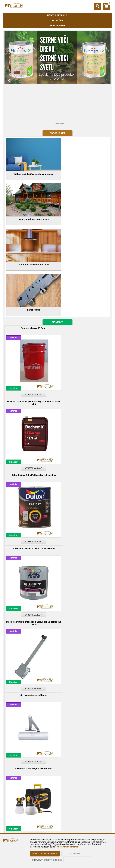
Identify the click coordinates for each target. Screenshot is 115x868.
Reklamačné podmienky (57, 820)
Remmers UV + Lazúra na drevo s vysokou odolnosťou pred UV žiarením (84, 655)
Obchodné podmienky (57, 811)
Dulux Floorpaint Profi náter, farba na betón (84, 306)
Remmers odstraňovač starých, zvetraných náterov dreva (31, 655)
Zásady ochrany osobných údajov (57, 815)
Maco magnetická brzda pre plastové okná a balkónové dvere (31, 375)
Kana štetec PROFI (84, 518)
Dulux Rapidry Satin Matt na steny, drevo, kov (31, 306)
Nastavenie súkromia (67, 847)
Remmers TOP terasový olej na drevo (84, 586)
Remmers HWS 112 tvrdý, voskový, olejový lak (31, 722)
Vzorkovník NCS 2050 (84, 442)
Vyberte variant (31, 299)
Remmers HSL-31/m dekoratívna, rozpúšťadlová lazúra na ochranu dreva (31, 587)
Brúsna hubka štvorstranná (31, 518)
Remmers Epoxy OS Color (31, 238)
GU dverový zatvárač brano (84, 374)
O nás (57, 829)
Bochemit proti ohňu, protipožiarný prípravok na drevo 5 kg (84, 239)
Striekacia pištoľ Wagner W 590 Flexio (31, 442)
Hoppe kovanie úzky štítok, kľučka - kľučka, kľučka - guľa (84, 724)
